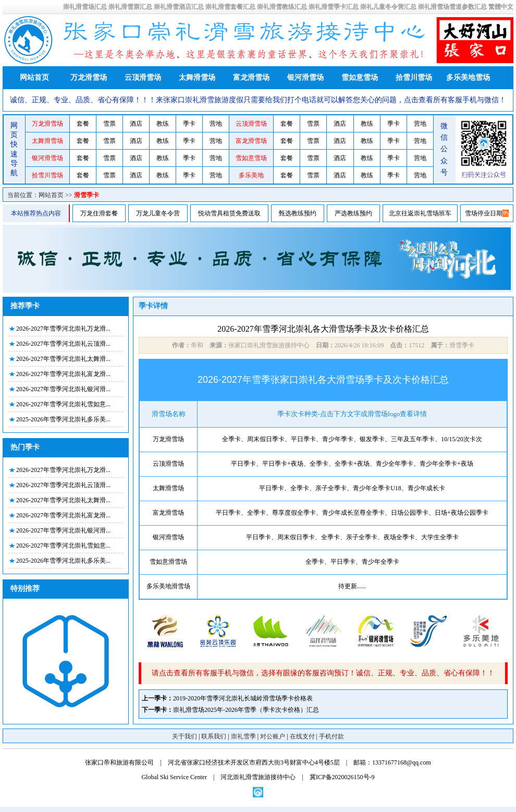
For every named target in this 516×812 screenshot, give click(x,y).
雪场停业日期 (484, 213)
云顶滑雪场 (143, 77)
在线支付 (302, 736)
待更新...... (352, 586)
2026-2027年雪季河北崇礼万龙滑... (63, 329)
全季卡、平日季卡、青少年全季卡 (352, 562)
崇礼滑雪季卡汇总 (334, 7)
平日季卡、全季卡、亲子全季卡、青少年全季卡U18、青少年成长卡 (352, 488)
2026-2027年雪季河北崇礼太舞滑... (63, 359)
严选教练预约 (353, 213)
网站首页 (34, 77)
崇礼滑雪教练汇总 (282, 7)
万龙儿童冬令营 (158, 213)
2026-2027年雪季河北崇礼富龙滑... (63, 374)
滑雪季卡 (87, 195)
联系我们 (214, 736)
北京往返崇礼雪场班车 (420, 213)
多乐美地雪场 (468, 77)
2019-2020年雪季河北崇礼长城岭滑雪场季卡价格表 (243, 698)
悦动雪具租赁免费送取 (229, 213)
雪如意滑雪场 (168, 562)
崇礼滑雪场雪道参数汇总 (452, 7)
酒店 (136, 124)
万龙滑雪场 (89, 77)
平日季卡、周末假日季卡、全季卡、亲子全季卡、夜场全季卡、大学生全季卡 (352, 537)
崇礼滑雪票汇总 (130, 7)
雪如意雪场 (360, 77)
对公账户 (273, 736)
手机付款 (331, 736)
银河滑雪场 (305, 77)
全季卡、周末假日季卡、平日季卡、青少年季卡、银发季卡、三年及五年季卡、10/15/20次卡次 (352, 439)
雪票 (109, 124)
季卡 (189, 124)
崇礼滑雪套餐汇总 (230, 7)
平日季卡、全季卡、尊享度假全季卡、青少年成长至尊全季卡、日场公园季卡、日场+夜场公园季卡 (352, 513)
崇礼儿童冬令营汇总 (388, 7)
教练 (163, 124)
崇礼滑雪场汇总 (85, 7)
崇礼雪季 (243, 736)
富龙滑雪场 (251, 77)
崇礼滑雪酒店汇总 (179, 7)
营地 (216, 124)
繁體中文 (501, 7)
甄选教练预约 (298, 213)
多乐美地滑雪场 (168, 586)
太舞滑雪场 (197, 77)
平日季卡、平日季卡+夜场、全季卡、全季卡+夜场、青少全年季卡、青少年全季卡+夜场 (352, 464)
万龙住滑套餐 (99, 213)
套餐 (83, 124)
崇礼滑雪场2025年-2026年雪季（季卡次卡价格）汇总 (246, 710)
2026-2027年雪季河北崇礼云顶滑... (63, 344)
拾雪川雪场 (414, 77)
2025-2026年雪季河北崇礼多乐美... (63, 419)
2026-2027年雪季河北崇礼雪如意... (63, 404)
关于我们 (185, 736)
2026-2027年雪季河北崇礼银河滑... (63, 389)
